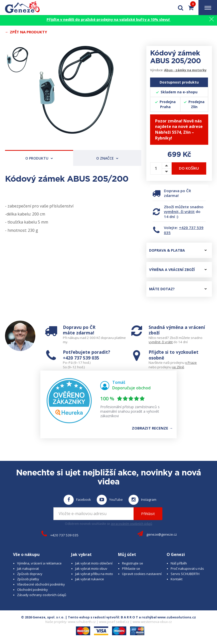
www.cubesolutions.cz (177, 617)
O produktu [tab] (39, 158)
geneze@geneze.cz (162, 534)
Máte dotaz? (178, 289)
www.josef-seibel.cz (114, 622)
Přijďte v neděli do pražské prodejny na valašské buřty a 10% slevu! (109, 19)
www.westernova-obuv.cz (152, 622)
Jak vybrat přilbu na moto (94, 574)
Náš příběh (179, 563)
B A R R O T (129, 617)
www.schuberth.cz (82, 622)
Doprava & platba (178, 250)
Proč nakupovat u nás (187, 568)
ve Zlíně (178, 367)
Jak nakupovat (28, 568)
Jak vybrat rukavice (90, 579)
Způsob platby (28, 579)
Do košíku (189, 168)
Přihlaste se (131, 568)
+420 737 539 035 (184, 230)
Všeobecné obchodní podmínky (41, 584)
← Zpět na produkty (26, 32)
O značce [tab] (107, 158)
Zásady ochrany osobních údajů (42, 595)
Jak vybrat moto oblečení (94, 563)
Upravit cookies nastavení (142, 574)
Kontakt (177, 579)
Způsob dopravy (30, 574)
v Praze (191, 363)
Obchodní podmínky (32, 590)
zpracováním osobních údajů (131, 524)
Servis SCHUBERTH (185, 574)
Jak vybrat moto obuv (91, 568)
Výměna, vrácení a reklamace (39, 563)
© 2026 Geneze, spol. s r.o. (43, 617)
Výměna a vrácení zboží (178, 270)
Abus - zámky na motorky (185, 70)
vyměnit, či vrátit (179, 211)
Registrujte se (133, 563)
